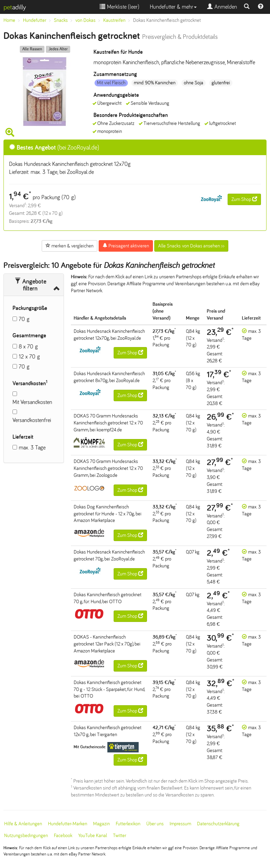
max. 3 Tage (32, 448)
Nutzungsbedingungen (26, 836)
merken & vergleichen (69, 246)
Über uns (155, 824)
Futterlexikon (128, 824)
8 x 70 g (28, 347)
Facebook (63, 836)
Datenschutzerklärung (218, 824)
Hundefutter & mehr (173, 7)
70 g (24, 319)
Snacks (61, 20)
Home (9, 20)
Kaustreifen (114, 20)
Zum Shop (244, 199)
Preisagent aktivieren (126, 246)
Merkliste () (120, 7)
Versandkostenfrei (32, 420)
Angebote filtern (30, 285)
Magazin (101, 824)
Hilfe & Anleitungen (23, 824)
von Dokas (85, 20)
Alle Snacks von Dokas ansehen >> (191, 246)
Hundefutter (35, 20)
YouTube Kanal (93, 836)
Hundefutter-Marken (68, 824)
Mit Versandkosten (32, 402)
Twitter (120, 836)
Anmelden (222, 7)
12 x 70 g (29, 357)
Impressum (180, 824)
